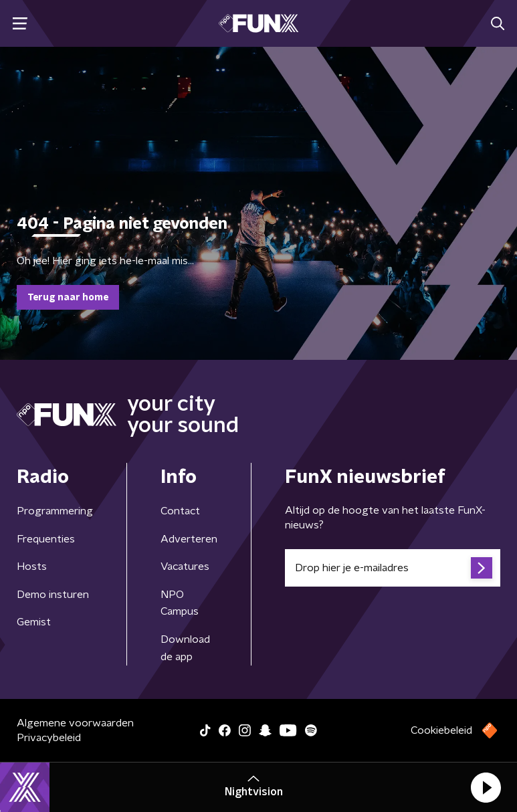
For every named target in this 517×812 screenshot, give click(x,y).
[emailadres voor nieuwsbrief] (393, 568)
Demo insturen (53, 595)
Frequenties (46, 539)
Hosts (32, 567)
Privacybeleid (49, 738)
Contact (180, 511)
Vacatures (185, 567)
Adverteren (189, 539)
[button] (486, 787)
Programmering (55, 511)
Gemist (34, 622)
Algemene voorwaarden (75, 723)
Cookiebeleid (441, 730)
